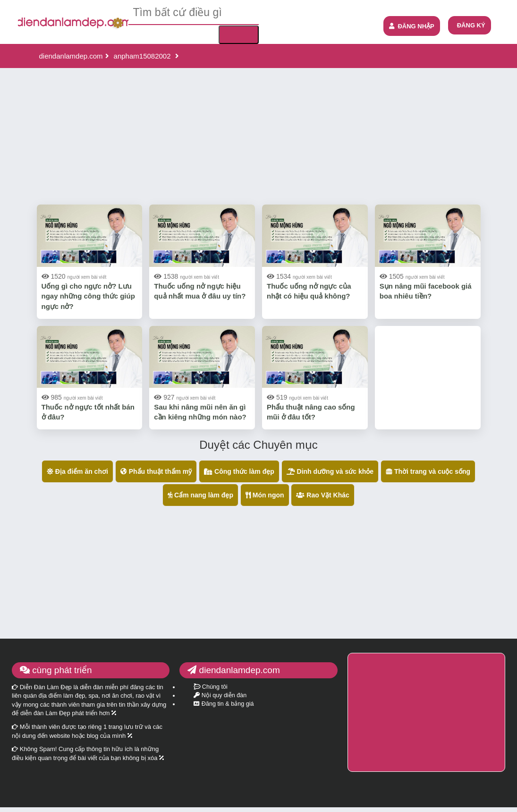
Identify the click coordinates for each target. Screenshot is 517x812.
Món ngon (265, 495)
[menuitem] (470, 25)
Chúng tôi (210, 687)
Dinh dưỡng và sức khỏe (330, 471)
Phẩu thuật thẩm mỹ (156, 471)
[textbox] (194, 13)
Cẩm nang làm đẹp (200, 495)
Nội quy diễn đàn (220, 695)
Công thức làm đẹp (239, 471)
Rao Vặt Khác (322, 495)
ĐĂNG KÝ (471, 25)
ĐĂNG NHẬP (411, 26)
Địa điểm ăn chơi (77, 471)
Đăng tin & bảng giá (224, 704)
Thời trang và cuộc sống (428, 471)
